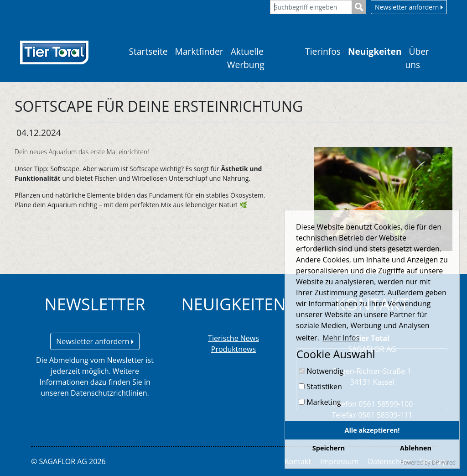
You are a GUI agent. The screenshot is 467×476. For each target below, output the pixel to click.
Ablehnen (416, 448)
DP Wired (444, 463)
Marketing (320, 402)
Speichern (329, 448)
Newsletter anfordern (409, 7)
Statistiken (320, 387)
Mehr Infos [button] (341, 338)
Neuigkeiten (375, 51)
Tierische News (233, 338)
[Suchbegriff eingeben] (311, 7)
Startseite (148, 51)
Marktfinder (199, 51)
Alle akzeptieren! (372, 430)
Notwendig (321, 371)
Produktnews (233, 349)
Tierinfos (323, 51)
